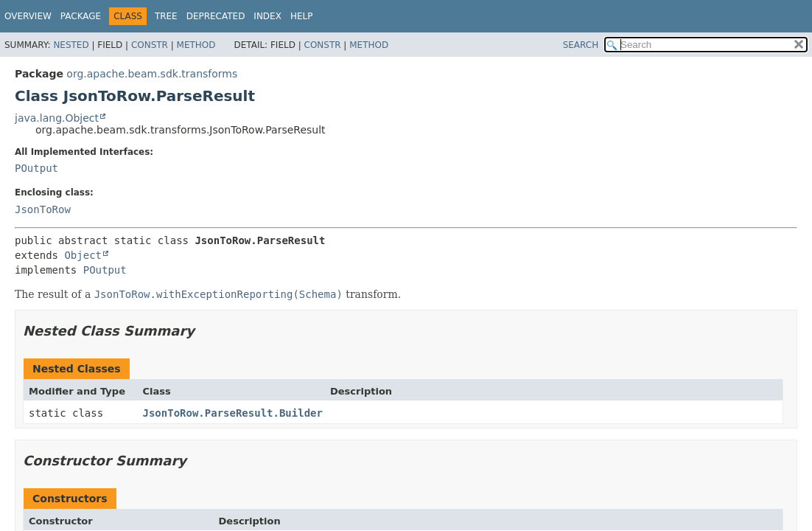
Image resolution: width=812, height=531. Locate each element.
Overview (28, 16)
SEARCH (581, 45)
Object (83, 255)
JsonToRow (43, 209)
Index (267, 16)
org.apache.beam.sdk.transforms (152, 74)
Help (302, 16)
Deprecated (216, 16)
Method (196, 45)
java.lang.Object (57, 118)
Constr (150, 45)
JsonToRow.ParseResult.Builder (233, 413)
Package (81, 16)
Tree (166, 16)
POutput (36, 168)
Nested (71, 45)
